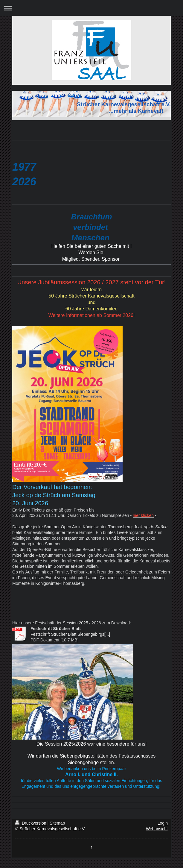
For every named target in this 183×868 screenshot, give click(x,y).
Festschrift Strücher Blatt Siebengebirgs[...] (70, 634)
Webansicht (157, 829)
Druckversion (31, 823)
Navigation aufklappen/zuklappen (91, 8)
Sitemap (57, 823)
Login (163, 823)
